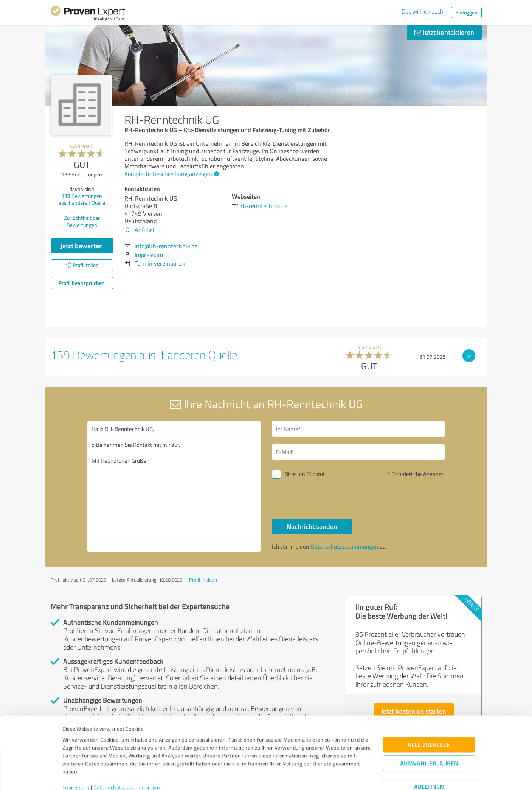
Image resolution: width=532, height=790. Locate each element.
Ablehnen (429, 754)
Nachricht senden (312, 526)
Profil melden (203, 580)
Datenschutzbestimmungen (127, 755)
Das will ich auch (423, 11)
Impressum (76, 755)
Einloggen (466, 12)
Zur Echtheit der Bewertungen (82, 221)
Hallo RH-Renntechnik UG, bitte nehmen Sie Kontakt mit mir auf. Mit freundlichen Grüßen (174, 486)
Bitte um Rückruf (305, 474)
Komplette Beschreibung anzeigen (171, 174)
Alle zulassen (429, 712)
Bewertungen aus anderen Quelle (82, 199)
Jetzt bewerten (82, 246)
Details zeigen (319, 776)
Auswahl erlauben (429, 730)
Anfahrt (145, 230)
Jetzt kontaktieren (444, 32)
